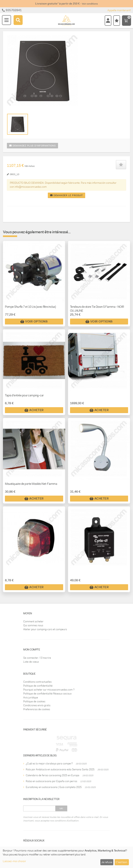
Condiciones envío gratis (37, 705)
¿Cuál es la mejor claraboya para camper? (49, 764)
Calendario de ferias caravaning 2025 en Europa (53, 775)
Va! (61, 808)
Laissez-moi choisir (14, 861)
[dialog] (66, 857)
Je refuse (107, 862)
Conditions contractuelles (37, 682)
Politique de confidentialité (38, 686)
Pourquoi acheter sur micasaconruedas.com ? (49, 690)
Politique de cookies (34, 701)
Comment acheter (33, 621)
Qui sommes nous (33, 625)
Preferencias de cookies (37, 709)
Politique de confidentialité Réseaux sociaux (47, 694)
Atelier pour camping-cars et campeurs (45, 629)
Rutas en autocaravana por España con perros (51, 781)
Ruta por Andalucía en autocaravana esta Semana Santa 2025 (60, 769)
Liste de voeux (31, 662)
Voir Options (34, 321)
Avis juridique (31, 698)
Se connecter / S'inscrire (37, 658)
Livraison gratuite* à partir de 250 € (66, 4)
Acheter (34, 410)
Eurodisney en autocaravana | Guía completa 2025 (54, 787)
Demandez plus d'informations (32, 146)
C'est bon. (122, 862)
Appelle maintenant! (119, 10)
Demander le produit (66, 195)
